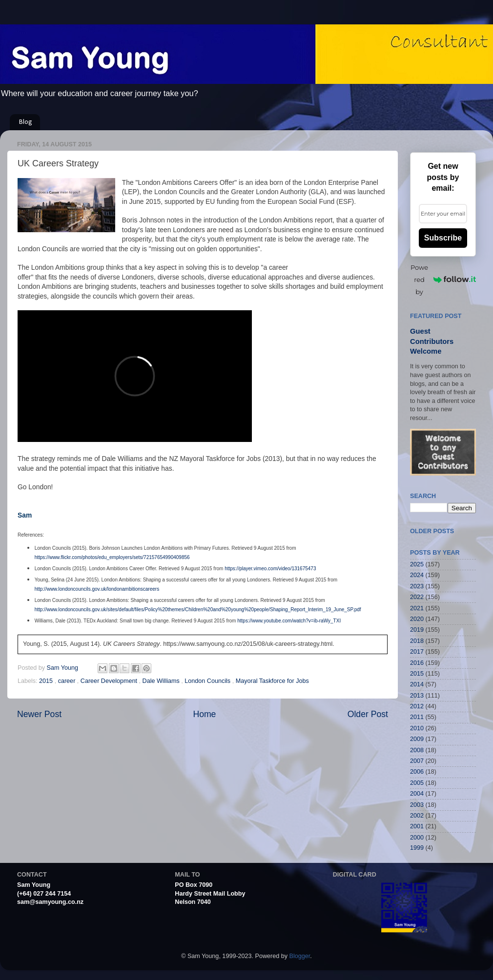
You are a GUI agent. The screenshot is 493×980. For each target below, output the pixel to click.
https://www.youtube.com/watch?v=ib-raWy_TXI (289, 621)
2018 (417, 641)
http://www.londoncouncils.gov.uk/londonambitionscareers (97, 589)
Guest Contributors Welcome (432, 341)
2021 (417, 608)
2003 (417, 805)
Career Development (110, 681)
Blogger (300, 956)
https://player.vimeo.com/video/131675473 (270, 569)
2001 (417, 826)
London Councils (208, 681)
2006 (417, 772)
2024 (417, 575)
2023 (417, 586)
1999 (417, 848)
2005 (417, 783)
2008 (417, 750)
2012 (417, 706)
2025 (417, 564)
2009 (417, 739)
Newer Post (39, 714)
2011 (417, 717)
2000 (417, 838)
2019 (417, 630)
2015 (47, 681)
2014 (417, 684)
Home (204, 714)
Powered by (443, 280)
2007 (417, 761)
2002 (417, 816)
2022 (417, 597)
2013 (417, 696)
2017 (417, 652)
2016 (417, 663)
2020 (417, 619)
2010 (417, 728)
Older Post (368, 714)
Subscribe (443, 238)
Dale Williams (162, 681)
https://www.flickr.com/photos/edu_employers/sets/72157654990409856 (112, 557)
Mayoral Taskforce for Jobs (272, 681)
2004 (417, 794)
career (68, 681)
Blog (26, 122)
